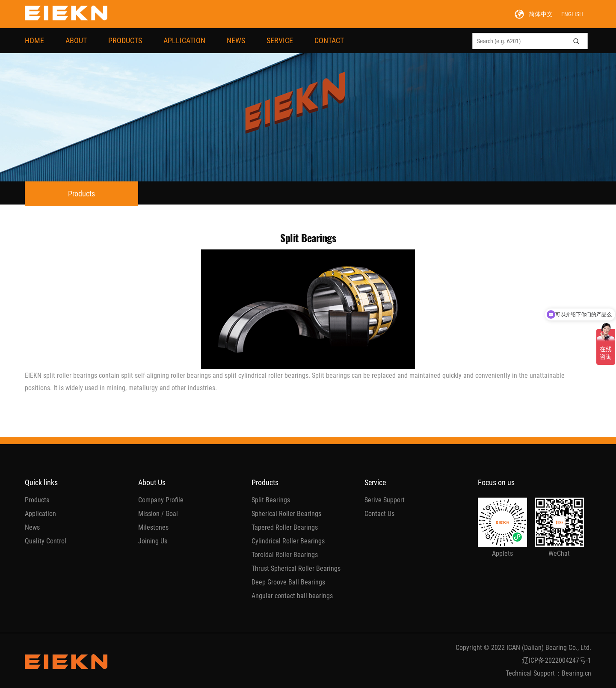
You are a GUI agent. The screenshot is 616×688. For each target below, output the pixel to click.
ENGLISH (572, 14)
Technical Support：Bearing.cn (548, 673)
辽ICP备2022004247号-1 (557, 660)
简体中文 (541, 14)
